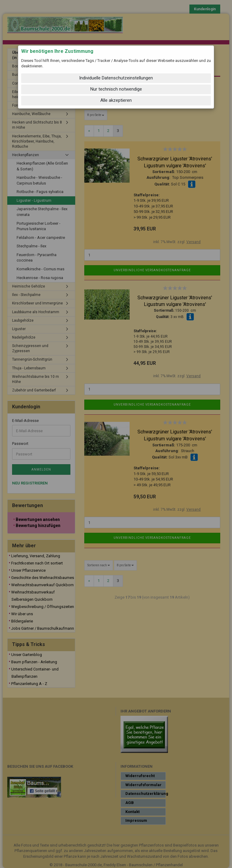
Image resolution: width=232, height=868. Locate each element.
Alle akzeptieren (116, 100)
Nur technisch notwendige (116, 89)
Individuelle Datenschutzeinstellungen (116, 78)
